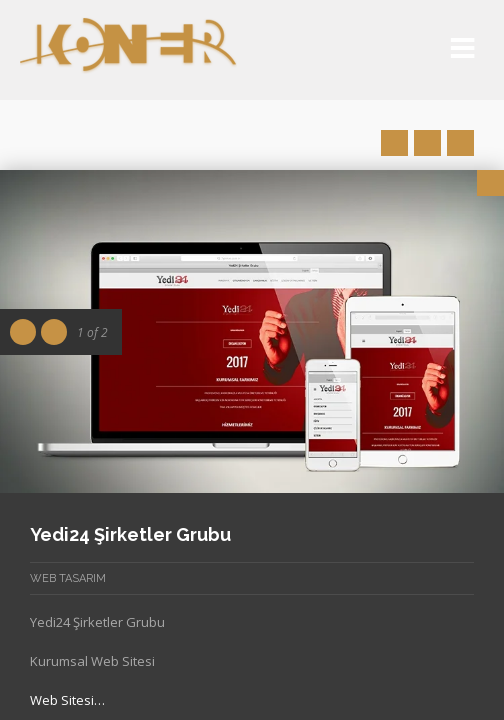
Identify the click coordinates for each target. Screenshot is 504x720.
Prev (394, 143)
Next (460, 143)
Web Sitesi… (67, 700)
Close (490, 183)
